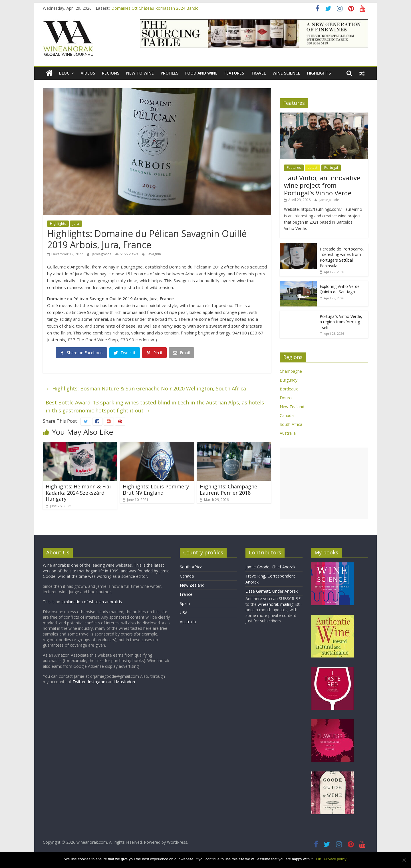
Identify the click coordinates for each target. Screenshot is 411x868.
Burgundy (289, 380)
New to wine (140, 73)
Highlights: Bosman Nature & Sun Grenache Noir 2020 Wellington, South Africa (146, 388)
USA (184, 613)
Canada (287, 415)
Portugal (331, 168)
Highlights (319, 73)
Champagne (291, 371)
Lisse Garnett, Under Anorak (272, 591)
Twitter (79, 682)
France (186, 594)
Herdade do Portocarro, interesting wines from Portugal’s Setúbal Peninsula (342, 257)
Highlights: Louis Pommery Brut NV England (156, 490)
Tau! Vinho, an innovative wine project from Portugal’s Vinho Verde (322, 185)
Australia (288, 433)
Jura (76, 223)
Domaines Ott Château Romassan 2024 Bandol (155, 8)
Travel (258, 73)
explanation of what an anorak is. (92, 602)
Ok (319, 859)
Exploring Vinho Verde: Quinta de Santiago (340, 289)
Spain (185, 603)
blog (64, 73)
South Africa (291, 424)
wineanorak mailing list (279, 604)
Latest (313, 168)
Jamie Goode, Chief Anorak (270, 567)
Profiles (170, 73)
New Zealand (292, 407)
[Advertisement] (324, 483)
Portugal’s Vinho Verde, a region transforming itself (341, 322)
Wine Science (286, 73)
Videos (88, 73)
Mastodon (125, 682)
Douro (286, 398)
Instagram (98, 682)
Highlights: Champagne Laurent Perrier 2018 (228, 490)
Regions (111, 73)
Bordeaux (289, 389)
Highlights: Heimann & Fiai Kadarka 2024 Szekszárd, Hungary (78, 493)
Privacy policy (335, 859)
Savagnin (154, 254)
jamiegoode (102, 254)
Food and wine (201, 73)
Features (234, 73)
